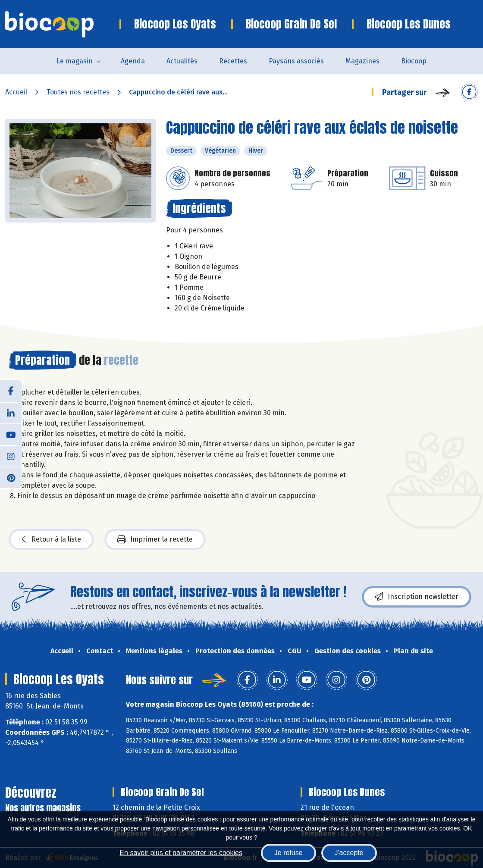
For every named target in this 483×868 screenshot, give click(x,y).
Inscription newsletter (417, 597)
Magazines (362, 61)
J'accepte (349, 853)
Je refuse (289, 853)
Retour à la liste (51, 539)
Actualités (182, 61)
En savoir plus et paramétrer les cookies (181, 853)
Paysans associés (296, 61)
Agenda (133, 61)
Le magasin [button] (75, 61)
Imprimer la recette (155, 539)
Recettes (233, 61)
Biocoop (414, 61)
